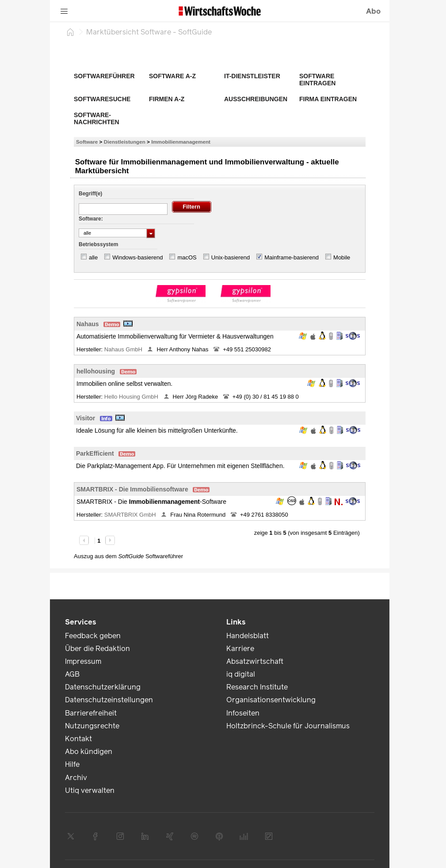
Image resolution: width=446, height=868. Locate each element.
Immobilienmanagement (181, 142)
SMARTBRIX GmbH (131, 515)
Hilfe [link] (72, 764)
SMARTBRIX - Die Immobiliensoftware (132, 489)
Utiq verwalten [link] (90, 790)
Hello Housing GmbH (132, 397)
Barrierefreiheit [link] (91, 713)
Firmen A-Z (167, 99)
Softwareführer (104, 76)
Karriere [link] (240, 649)
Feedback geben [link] (93, 636)
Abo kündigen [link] (89, 752)
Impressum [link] (83, 661)
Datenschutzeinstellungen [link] (109, 700)
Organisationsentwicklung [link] (271, 700)
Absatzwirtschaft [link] (255, 661)
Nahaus (88, 324)
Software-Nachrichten (97, 118)
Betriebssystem (98, 244)
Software (87, 142)
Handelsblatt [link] (248, 636)
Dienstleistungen (125, 142)
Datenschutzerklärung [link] (103, 687)
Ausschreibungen (256, 99)
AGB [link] (72, 674)
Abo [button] (373, 11)
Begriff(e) (90, 194)
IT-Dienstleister (252, 76)
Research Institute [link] (257, 687)
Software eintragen (317, 80)
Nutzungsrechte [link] (92, 726)
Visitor (86, 418)
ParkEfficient (95, 453)
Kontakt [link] (78, 739)
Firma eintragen (328, 99)
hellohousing (96, 371)
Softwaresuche (102, 99)
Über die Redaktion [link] (97, 649)
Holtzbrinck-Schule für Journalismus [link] (288, 726)
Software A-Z (172, 76)
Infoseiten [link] (243, 713)
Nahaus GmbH (124, 349)
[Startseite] (70, 32)
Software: (91, 219)
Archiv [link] (76, 778)
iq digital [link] (241, 674)
